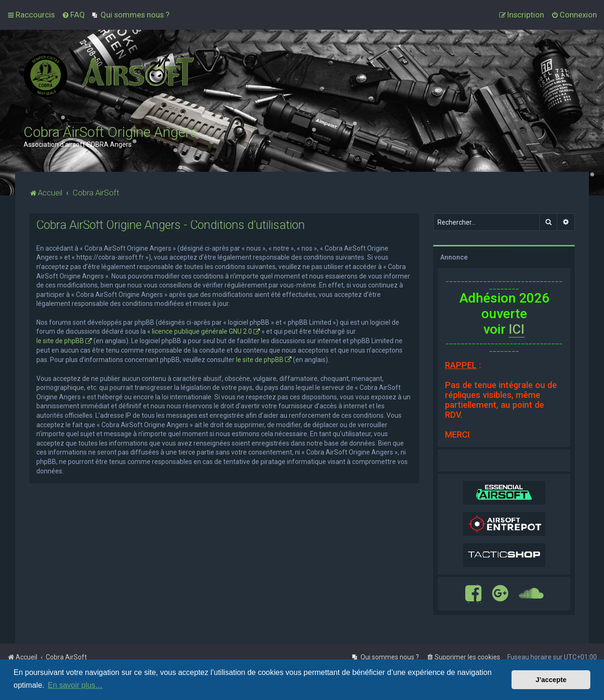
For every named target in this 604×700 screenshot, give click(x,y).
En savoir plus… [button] (75, 685)
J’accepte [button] (551, 680)
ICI (517, 329)
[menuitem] (73, 15)
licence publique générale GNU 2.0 (202, 331)
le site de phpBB (60, 341)
